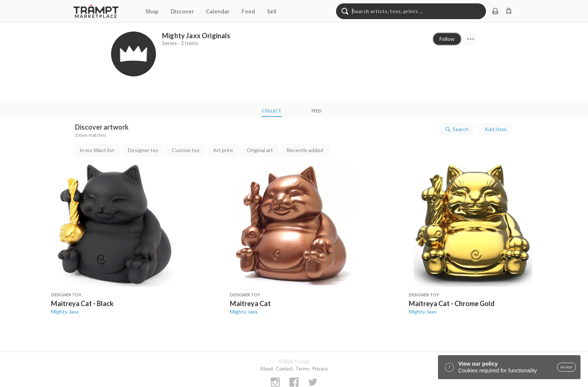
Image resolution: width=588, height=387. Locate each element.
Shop (152, 11)
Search (457, 129)
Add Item (496, 129)
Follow (447, 39)
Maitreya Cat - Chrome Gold (452, 303)
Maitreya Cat (250, 303)
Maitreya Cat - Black (82, 303)
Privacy (320, 369)
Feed (248, 11)
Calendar (218, 11)
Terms (302, 369)
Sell (272, 11)
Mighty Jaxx (65, 312)
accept (566, 367)
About (267, 369)
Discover (182, 11)
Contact (284, 369)
